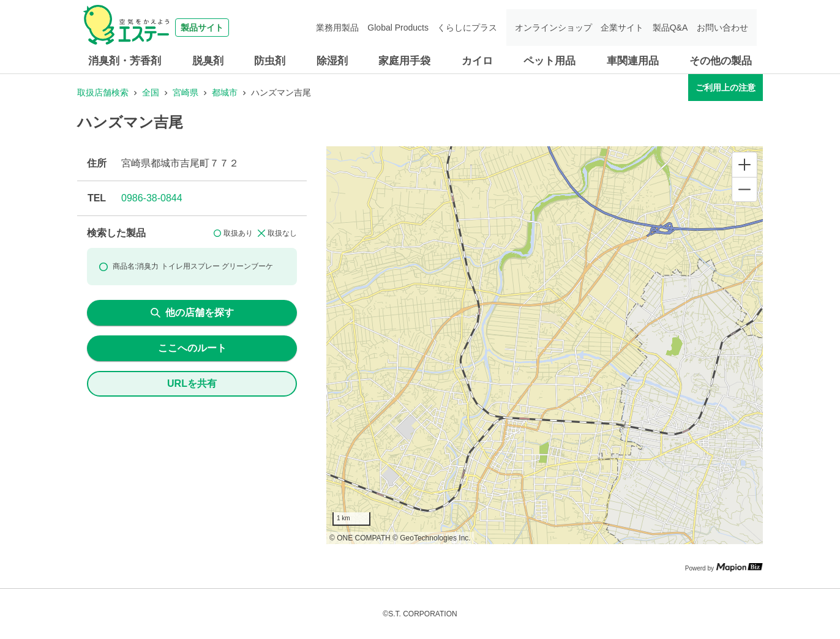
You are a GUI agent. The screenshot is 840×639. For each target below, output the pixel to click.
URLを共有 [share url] (192, 383)
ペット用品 (549, 61)
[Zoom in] (744, 165)
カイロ (477, 61)
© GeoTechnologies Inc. (432, 538)
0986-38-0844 (152, 198)
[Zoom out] (744, 189)
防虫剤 (270, 61)
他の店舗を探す (192, 312)
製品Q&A (670, 28)
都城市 (225, 92)
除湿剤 (332, 61)
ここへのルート (192, 348)
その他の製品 (721, 61)
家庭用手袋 (404, 61)
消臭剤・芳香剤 (125, 61)
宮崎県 (186, 92)
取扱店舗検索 (103, 92)
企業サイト (623, 28)
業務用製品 (339, 28)
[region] (545, 345)
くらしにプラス (468, 28)
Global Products (400, 28)
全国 (151, 92)
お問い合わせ (722, 28)
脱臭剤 (208, 61)
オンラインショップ (554, 28)
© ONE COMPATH (360, 538)
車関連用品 (633, 61)
